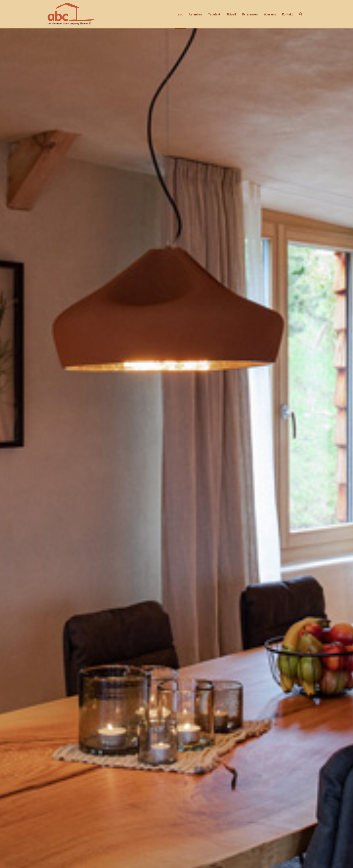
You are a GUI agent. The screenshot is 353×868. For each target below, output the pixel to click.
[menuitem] (180, 14)
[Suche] (301, 14)
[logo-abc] (71, 14)
